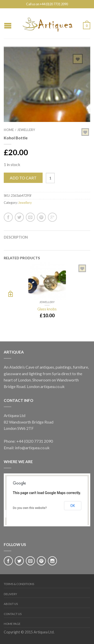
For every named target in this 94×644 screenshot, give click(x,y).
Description (16, 237)
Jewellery (26, 130)
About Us (11, 604)
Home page (12, 624)
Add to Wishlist (78, 59)
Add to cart (23, 178)
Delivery (10, 594)
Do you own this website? (30, 508)
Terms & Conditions (19, 584)
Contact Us (13, 614)
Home (9, 130)
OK (73, 506)
